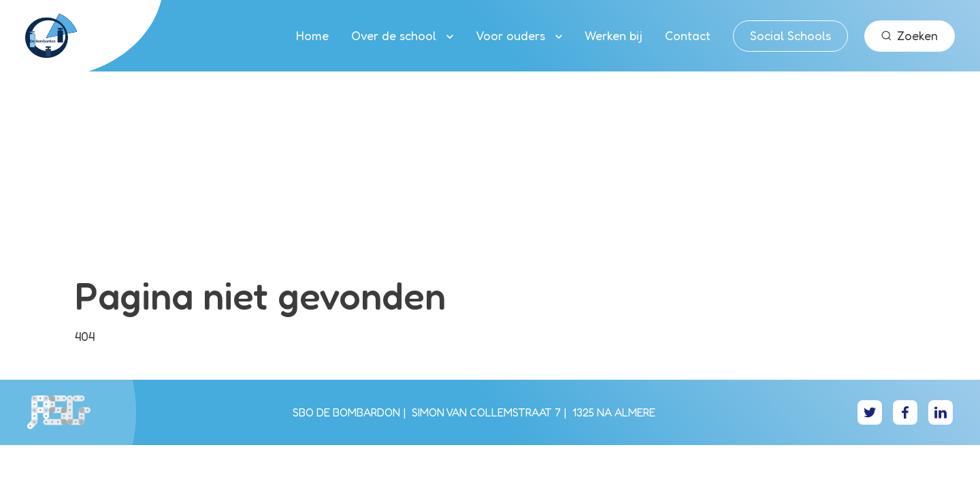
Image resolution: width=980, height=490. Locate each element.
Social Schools (790, 35)
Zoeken (910, 35)
